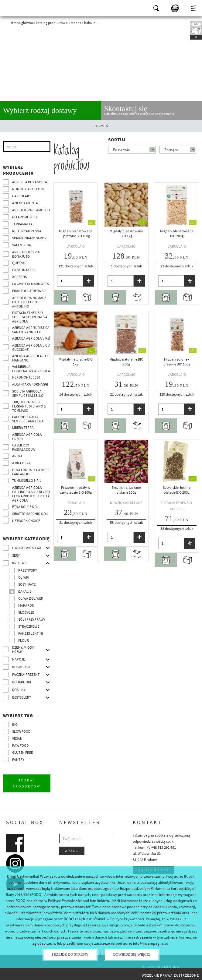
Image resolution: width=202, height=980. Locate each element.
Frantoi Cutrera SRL (30, 291)
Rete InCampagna (27, 231)
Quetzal (19, 263)
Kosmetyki (21, 667)
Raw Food (20, 745)
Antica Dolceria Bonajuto (26, 254)
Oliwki (24, 577)
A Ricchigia (21, 463)
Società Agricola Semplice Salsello (28, 393)
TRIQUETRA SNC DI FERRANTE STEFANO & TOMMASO (29, 406)
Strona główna (22, 23)
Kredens (75, 23)
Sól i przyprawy (32, 619)
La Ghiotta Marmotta (31, 284)
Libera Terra (23, 427)
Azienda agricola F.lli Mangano (31, 358)
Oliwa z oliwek (31, 598)
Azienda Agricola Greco (27, 437)
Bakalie (25, 591)
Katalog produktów (51, 23)
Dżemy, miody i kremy (24, 649)
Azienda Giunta (25, 203)
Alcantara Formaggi (30, 384)
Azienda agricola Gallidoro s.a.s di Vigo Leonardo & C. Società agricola (31, 494)
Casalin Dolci (24, 270)
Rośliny (19, 690)
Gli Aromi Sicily (25, 217)
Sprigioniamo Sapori (30, 238)
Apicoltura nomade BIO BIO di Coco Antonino (29, 302)
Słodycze (26, 612)
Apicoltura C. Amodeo (31, 210)
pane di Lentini (31, 633)
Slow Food (21, 731)
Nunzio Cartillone (28, 189)
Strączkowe (29, 626)
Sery (16, 555)
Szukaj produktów (27, 783)
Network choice (26, 521)
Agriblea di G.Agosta (30, 182)
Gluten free (22, 752)
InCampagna (21, 8)
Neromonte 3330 (26, 377)
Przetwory (28, 570)
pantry (18, 759)
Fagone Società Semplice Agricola (28, 419)
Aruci (17, 456)
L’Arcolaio (21, 196)
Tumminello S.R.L (27, 480)
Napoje (19, 659)
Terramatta (22, 224)
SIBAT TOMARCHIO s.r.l (30, 514)
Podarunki (22, 682)
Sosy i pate (27, 584)
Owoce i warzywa (27, 548)
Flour (24, 640)
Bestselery (22, 697)
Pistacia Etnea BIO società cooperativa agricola (30, 317)
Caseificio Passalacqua (24, 447)
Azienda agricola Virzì (31, 338)
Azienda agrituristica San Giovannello (31, 330)
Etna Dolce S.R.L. (26, 507)
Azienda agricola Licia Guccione (31, 347)
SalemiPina (22, 245)
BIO (15, 724)
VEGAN (17, 738)
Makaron (26, 605)
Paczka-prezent (26, 674)
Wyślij (72, 850)
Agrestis (19, 277)
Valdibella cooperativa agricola (31, 369)
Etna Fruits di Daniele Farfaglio (31, 472)
